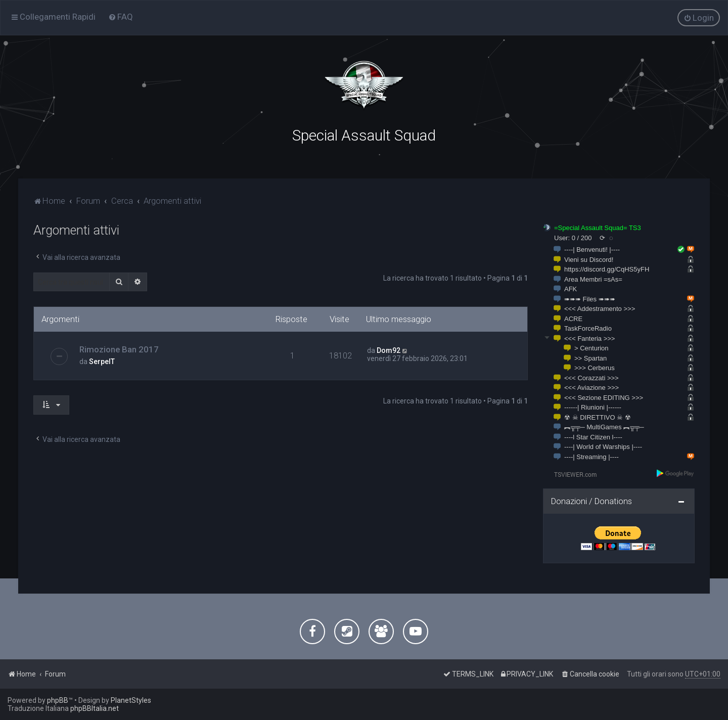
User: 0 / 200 (573, 235)
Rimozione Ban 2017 (119, 347)
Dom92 (389, 348)
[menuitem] (121, 17)
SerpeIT (102, 359)
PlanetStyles (131, 700)
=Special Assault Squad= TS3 (598, 226)
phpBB (58, 700)
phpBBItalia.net (95, 708)
